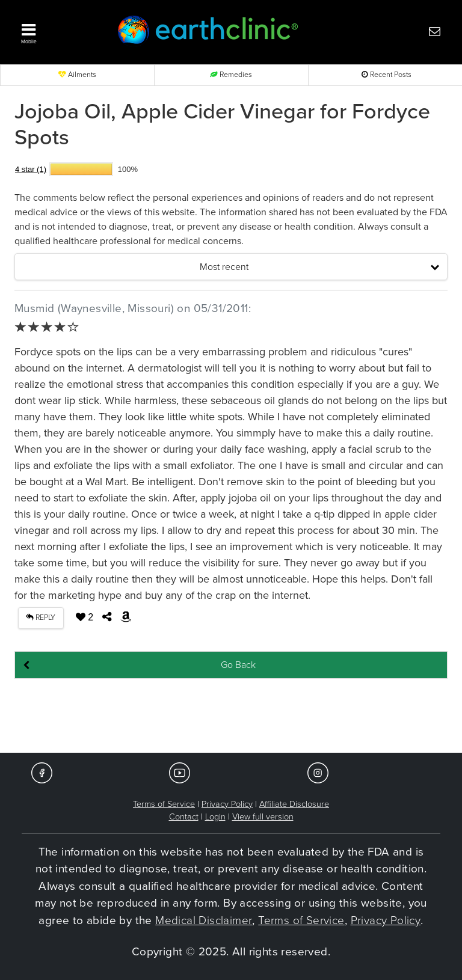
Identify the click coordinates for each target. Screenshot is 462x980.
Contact (184, 817)
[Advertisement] (231, 717)
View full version (263, 817)
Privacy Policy (227, 804)
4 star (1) (31, 169)
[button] (57, 31)
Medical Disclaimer (204, 920)
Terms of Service (164, 804)
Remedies (231, 75)
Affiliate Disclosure (294, 804)
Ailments (77, 75)
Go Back (238, 665)
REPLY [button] (41, 618)
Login (215, 817)
